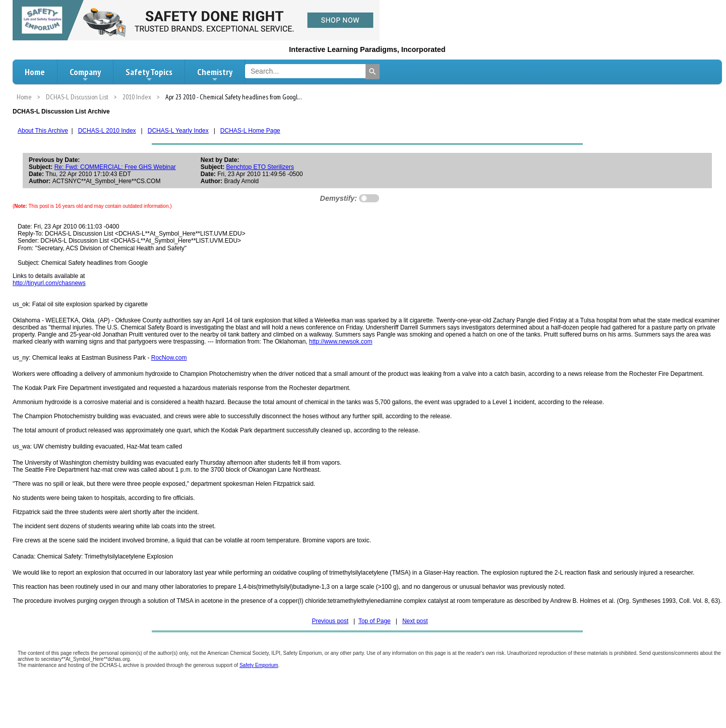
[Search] (373, 72)
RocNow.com (169, 358)
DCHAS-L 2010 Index (107, 131)
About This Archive (43, 131)
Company (85, 75)
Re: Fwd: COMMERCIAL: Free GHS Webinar (115, 167)
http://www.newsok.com (341, 342)
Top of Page (375, 621)
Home (35, 72)
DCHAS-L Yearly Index (178, 131)
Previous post (330, 621)
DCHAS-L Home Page (250, 131)
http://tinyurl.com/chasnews (49, 283)
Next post (415, 621)
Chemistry (215, 75)
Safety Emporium (259, 665)
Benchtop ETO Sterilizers (260, 167)
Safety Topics (149, 75)
